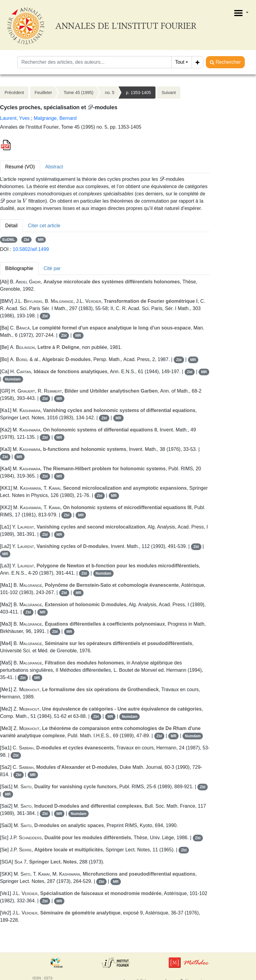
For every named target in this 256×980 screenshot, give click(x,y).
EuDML (9, 240)
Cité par (52, 268)
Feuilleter (43, 93)
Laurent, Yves (15, 118)
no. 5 (109, 93)
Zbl (26, 240)
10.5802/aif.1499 (31, 249)
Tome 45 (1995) (78, 93)
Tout (180, 62)
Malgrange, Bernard (55, 118)
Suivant (169, 93)
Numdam (13, 379)
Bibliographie (19, 268)
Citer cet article (44, 226)
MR (41, 240)
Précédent (14, 93)
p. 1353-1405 (139, 93)
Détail (11, 226)
